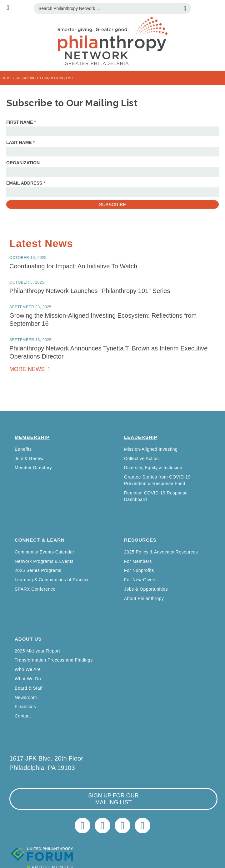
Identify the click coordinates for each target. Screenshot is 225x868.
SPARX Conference (35, 589)
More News (28, 369)
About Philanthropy (144, 598)
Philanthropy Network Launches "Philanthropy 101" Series (90, 291)
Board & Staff (29, 688)
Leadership (141, 437)
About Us (28, 639)
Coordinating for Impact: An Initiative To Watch (73, 266)
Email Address (26, 183)
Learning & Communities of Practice (52, 580)
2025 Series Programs (38, 570)
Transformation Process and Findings (54, 660)
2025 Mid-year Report (37, 651)
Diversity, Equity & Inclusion (153, 468)
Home (7, 78)
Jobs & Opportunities (146, 589)
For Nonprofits (139, 570)
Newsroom (26, 697)
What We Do (28, 679)
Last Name (20, 142)
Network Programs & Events (44, 561)
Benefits (23, 449)
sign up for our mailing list (113, 799)
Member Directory (33, 468)
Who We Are (28, 669)
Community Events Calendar (45, 552)
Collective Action (141, 459)
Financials (25, 707)
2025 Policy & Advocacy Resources (161, 552)
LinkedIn (102, 826)
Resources (140, 540)
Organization (23, 163)
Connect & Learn (40, 540)
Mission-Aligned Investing (151, 449)
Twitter (82, 826)
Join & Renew (29, 459)
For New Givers (140, 580)
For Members (138, 561)
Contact (23, 716)
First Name (21, 122)
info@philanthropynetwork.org (122, 826)
